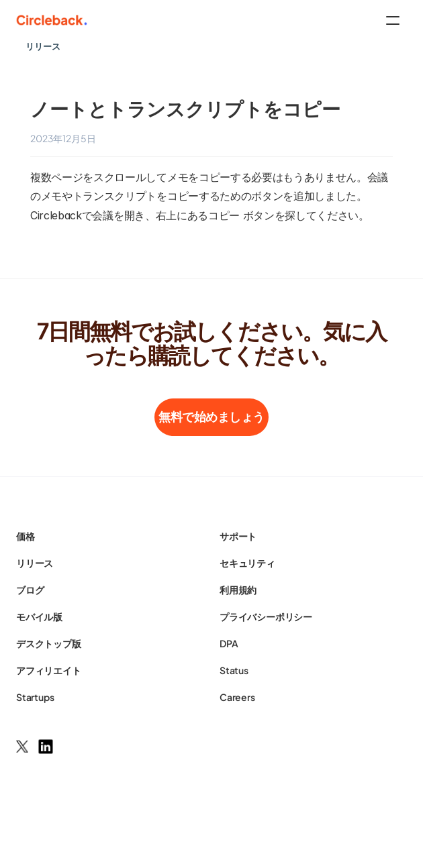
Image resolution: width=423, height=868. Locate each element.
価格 (26, 536)
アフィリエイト (49, 670)
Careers (237, 697)
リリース (35, 563)
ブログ (30, 590)
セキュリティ (247, 563)
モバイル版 (39, 616)
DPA (229, 643)
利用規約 (238, 590)
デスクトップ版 (49, 643)
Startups (35, 697)
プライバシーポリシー (266, 616)
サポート (238, 536)
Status (234, 670)
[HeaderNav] (211, 20)
